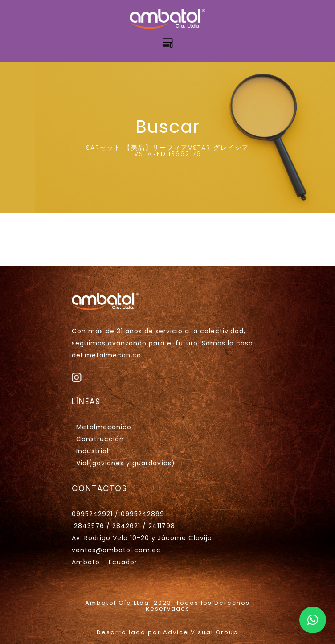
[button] (313, 620)
